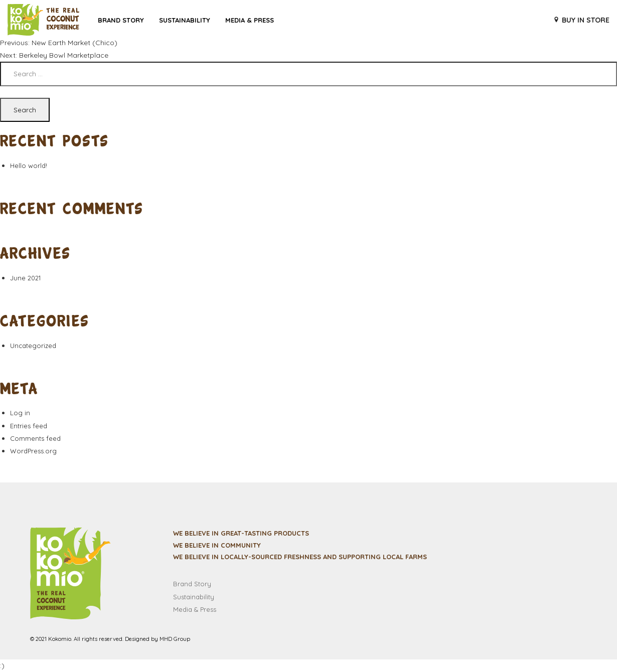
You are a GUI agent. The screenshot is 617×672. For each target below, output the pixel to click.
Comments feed (35, 438)
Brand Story (121, 20)
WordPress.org (33, 451)
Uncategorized (33, 346)
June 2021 (25, 278)
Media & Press (250, 20)
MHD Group (175, 639)
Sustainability (185, 20)
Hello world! (29, 165)
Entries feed (29, 426)
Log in (20, 413)
